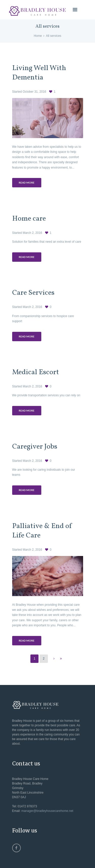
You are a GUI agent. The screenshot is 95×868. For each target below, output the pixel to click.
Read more (27, 183)
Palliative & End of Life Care (42, 531)
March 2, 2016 (33, 233)
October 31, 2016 (35, 92)
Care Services (33, 293)
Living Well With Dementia (39, 73)
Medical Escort (36, 372)
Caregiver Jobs (35, 447)
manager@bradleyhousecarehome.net (47, 811)
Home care (29, 219)
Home (38, 36)
